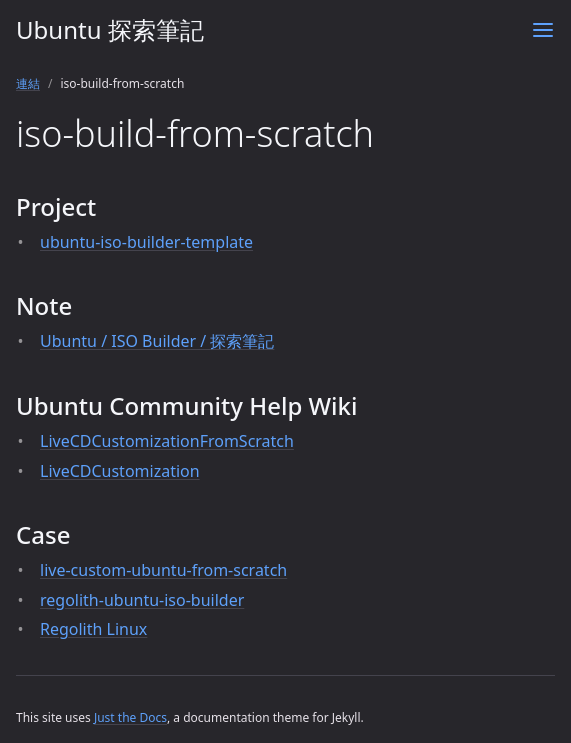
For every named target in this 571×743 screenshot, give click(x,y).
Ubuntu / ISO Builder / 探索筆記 (157, 341)
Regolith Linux (93, 629)
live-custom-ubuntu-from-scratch (163, 570)
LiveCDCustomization (120, 471)
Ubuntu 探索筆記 (110, 29)
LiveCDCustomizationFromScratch (167, 441)
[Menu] (543, 30)
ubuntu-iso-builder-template (146, 242)
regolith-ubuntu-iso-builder (142, 600)
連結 (28, 83)
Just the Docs (130, 717)
